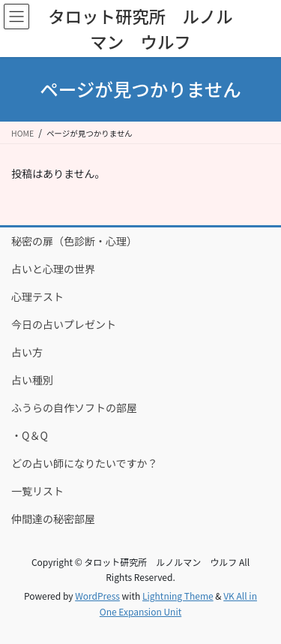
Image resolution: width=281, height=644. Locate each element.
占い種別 (32, 380)
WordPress (97, 596)
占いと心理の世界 (53, 269)
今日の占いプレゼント (64, 324)
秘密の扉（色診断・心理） (74, 241)
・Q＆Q (30, 435)
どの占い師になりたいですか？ (85, 463)
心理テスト (37, 296)
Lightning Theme (178, 596)
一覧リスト (37, 491)
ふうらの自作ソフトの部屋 (74, 408)
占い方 (27, 352)
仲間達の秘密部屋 (53, 519)
